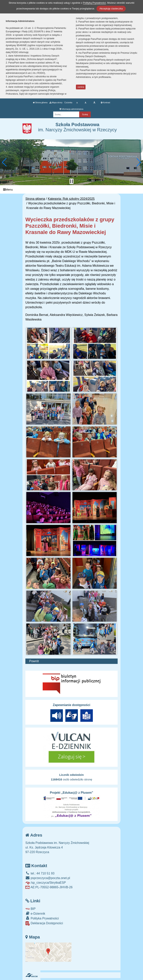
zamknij (81, 87)
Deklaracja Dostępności (44, 923)
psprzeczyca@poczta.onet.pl (48, 878)
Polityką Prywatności (94, 3)
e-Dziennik (35, 913)
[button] (5, 162)
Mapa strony (56, 103)
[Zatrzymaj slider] (71, 181)
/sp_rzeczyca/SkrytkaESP (46, 883)
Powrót (34, 661)
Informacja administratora (72, 109)
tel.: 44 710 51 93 (40, 873)
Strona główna (40, 103)
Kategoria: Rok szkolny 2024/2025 (71, 199)
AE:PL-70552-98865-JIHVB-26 (49, 887)
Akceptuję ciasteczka (111, 9)
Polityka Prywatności (42, 918)
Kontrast (105, 103)
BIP (30, 909)
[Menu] (71, 189)
